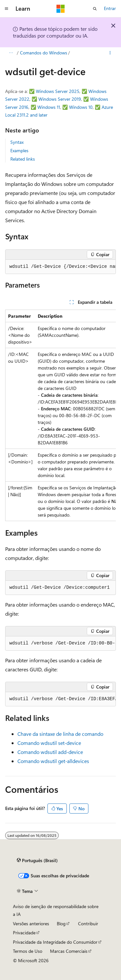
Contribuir (88, 923)
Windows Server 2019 (60, 99)
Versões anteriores (31, 923)
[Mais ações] (110, 53)
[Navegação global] (6, 9)
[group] (60, 267)
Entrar (110, 8)
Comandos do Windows (44, 53)
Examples (19, 150)
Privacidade (24, 933)
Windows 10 (81, 107)
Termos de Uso (28, 951)
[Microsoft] (61, 9)
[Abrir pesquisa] (95, 9)
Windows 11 (49, 107)
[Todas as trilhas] (11, 53)
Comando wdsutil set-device (49, 743)
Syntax (17, 142)
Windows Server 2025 (58, 91)
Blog (61, 923)
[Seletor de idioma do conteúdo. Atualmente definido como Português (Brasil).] (37, 860)
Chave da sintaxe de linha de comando (60, 734)
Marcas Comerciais (69, 951)
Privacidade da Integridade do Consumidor (55, 942)
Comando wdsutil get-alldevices (53, 761)
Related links (23, 159)
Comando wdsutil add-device (50, 752)
